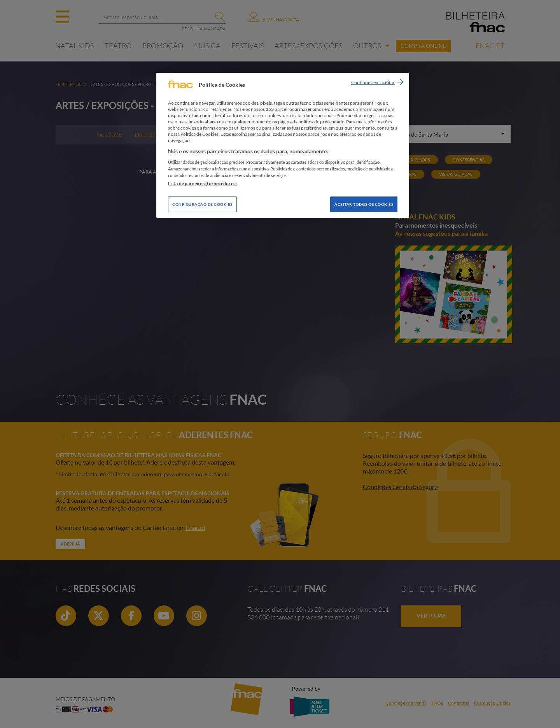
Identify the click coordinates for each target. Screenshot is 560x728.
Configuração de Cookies (202, 204)
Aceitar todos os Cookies (364, 204)
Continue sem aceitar (373, 82)
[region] (283, 145)
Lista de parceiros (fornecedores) (202, 183)
